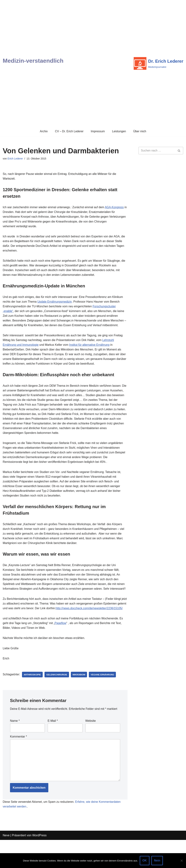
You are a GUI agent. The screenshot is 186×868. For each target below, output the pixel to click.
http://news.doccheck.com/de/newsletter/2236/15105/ (47, 632)
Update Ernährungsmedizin (56, 305)
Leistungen (120, 131)
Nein (157, 860)
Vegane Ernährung (104, 700)
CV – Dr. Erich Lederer (69, 131)
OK (145, 860)
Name (15, 746)
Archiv (43, 131)
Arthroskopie (33, 700)
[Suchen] (157, 151)
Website (91, 746)
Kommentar (18, 762)
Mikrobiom (80, 700)
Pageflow (62, 647)
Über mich (140, 131)
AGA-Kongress (117, 208)
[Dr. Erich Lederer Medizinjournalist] (158, 64)
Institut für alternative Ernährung (91, 350)
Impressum (98, 131)
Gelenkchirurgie (58, 700)
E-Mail (53, 746)
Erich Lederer (15, 159)
